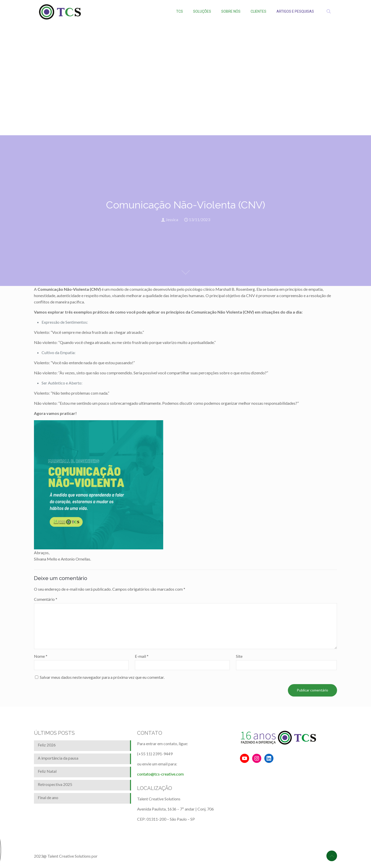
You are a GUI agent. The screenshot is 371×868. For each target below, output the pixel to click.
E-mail (142, 656)
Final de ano (48, 797)
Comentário (46, 599)
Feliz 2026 (47, 745)
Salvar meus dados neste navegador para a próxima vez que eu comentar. (102, 677)
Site (239, 656)
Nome (41, 656)
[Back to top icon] (332, 856)
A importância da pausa (58, 758)
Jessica (172, 219)
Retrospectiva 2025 (55, 784)
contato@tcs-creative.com (160, 774)
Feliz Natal (47, 771)
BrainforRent (110, 856)
